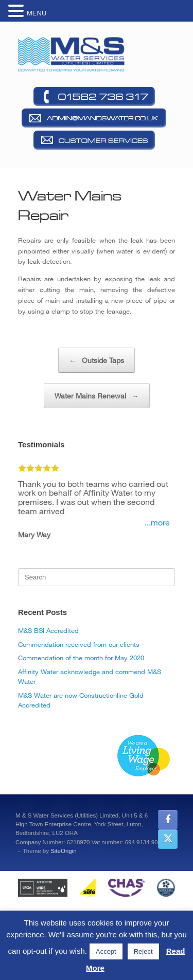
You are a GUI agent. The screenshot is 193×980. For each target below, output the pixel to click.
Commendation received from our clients (79, 644)
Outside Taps (97, 360)
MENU (37, 13)
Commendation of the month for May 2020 (81, 658)
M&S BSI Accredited (48, 630)
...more (157, 522)
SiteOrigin (64, 851)
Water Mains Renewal (97, 396)
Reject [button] (143, 951)
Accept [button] (106, 951)
